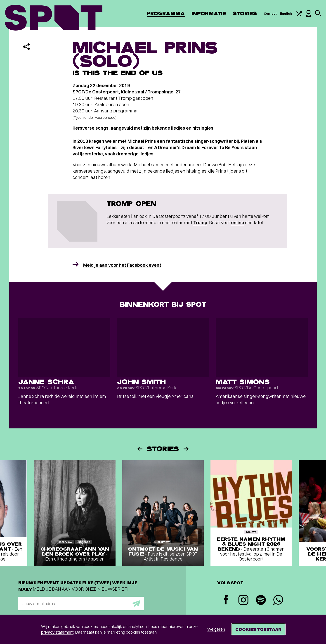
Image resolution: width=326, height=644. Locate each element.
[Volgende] (187, 449)
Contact (270, 14)
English (286, 14)
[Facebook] (226, 600)
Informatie (209, 13)
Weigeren (216, 629)
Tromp (200, 222)
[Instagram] (243, 600)
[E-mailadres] (81, 604)
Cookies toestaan (258, 629)
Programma (166, 13)
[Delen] (26, 47)
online (238, 222)
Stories (245, 13)
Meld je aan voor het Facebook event (122, 265)
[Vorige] (139, 449)
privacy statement (57, 632)
